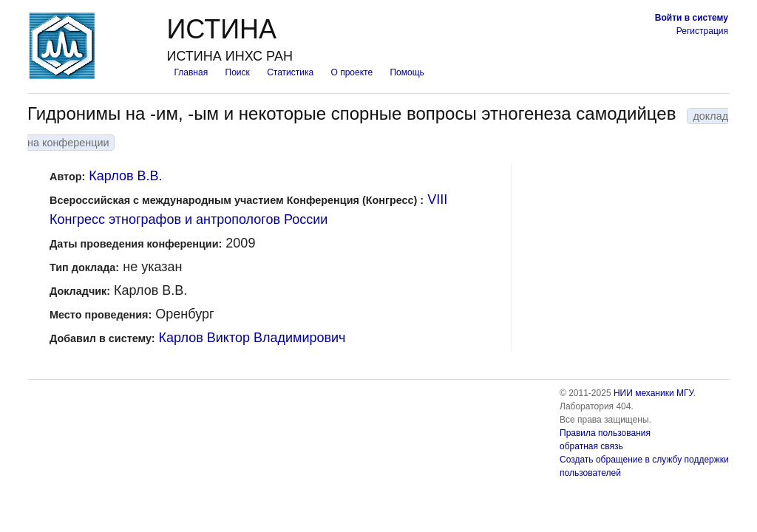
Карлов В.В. (125, 176)
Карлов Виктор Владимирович (252, 338)
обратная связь (591, 446)
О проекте (352, 72)
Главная (191, 72)
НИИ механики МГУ (654, 393)
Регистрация (702, 31)
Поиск (238, 72)
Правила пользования (605, 433)
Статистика (290, 72)
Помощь (407, 72)
